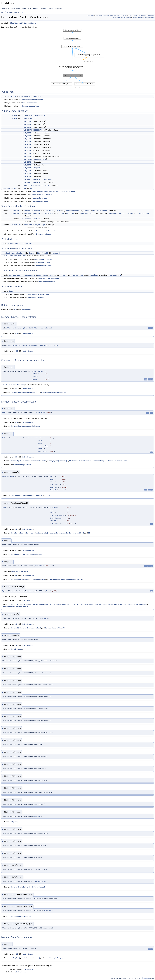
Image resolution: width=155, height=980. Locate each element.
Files (51, 8)
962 (16, 529)
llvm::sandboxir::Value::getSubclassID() (25, 426)
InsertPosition (72, 211)
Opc (60, 253)
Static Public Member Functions (118, 15)
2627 (16, 389)
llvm (3, 12)
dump (24, 188)
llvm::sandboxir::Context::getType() (133, 604)
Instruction (90, 214)
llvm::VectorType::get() (41, 604)
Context (87, 211)
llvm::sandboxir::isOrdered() (21, 916)
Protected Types (132, 15)
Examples (59, 8)
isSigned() (14, 822)
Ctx (94, 211)
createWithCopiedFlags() (22, 465)
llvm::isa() (63, 461)
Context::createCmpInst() (17, 256)
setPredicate (28, 115)
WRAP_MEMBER (28, 121)
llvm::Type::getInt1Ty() (111, 604)
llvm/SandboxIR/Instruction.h (23, 23)
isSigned (36, 168)
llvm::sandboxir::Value (31, 106)
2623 (15, 310)
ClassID (45, 253)
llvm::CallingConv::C (18, 533)
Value (19, 211)
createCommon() (34, 958)
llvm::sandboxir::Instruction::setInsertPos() (88, 461)
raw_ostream (35, 185)
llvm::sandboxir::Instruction (33, 100)
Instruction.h (26, 310)
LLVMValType (13, 244)
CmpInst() (17, 958)
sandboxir (10, 12)
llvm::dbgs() (15, 554)
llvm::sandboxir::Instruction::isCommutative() (28, 887)
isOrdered (47, 179)
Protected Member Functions (146, 15)
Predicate (12, 96)
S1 (53, 211)
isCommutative (40, 159)
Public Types (91, 15)
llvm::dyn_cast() (53, 461)
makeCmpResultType (32, 225)
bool (22, 219)
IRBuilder (95, 275)
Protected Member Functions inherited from (28, 259)
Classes (43, 8)
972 (16, 600)
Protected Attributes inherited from (25, 294)
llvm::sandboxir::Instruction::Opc (53, 393)
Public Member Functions (102, 15)
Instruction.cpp (28, 457)
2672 (16, 422)
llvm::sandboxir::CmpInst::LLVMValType (23, 328)
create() (45, 533)
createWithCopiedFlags (34, 214)
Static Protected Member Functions (121, 18)
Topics (24, 8)
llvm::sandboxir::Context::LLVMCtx (15, 607)
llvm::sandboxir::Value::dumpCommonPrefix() (28, 579)
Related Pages (15, 8)
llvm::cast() (15, 461)
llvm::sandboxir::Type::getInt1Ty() (89, 604)
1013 (16, 550)
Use (6, 256)
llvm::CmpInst (27, 244)
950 (16, 457)
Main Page (5, 8)
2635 (16, 351)
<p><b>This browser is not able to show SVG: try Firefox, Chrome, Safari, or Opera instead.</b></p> (78, 57)
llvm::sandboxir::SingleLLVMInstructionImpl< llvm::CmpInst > (54, 192)
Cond (45, 275)
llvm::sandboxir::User (30, 103)
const (47, 185)
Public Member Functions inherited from (39, 192)
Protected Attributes (138, 18)
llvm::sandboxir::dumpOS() (33, 554)
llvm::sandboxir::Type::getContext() (63, 604)
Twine (104, 211)
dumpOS (25, 185)
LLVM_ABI (13, 115)
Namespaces (33, 8)
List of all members (149, 18)
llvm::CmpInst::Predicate (30, 96)
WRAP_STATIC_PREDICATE (32, 130)
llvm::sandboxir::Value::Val (118, 461)
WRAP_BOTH (27, 124)
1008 (16, 575)
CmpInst (18, 12)
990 (16, 645)
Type (20, 225)
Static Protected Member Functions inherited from (30, 278)
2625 (16, 334)
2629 (16, 954)
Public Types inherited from (22, 100)
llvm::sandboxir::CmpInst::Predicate (22, 345)
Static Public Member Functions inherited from (29, 231)
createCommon (30, 275)
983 (16, 624)
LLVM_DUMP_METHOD (10, 188)
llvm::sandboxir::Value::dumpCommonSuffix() (65, 579)
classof (28, 219)
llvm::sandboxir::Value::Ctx (27, 393)
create (27, 211)
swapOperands (28, 118)
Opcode (55, 253)
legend (77, 87)
